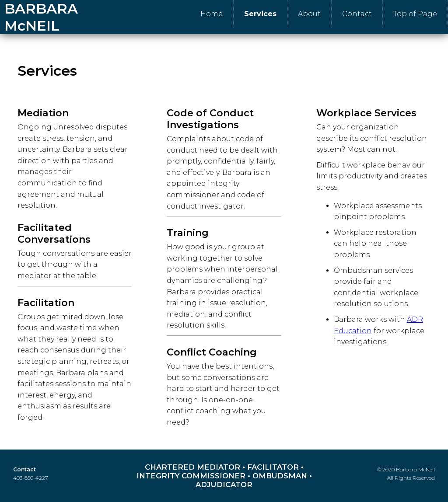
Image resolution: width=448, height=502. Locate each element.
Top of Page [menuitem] (415, 14)
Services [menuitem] (260, 14)
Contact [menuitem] (357, 14)
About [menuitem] (309, 14)
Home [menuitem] (212, 14)
